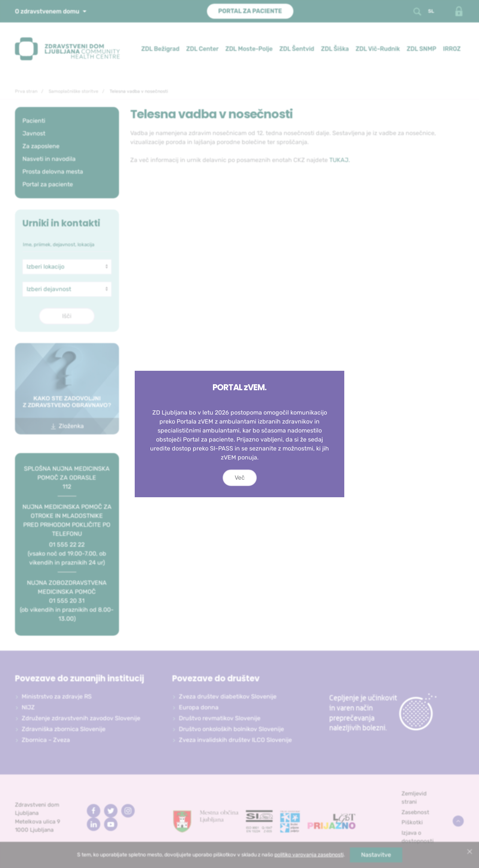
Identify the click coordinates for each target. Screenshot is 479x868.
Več (240, 478)
